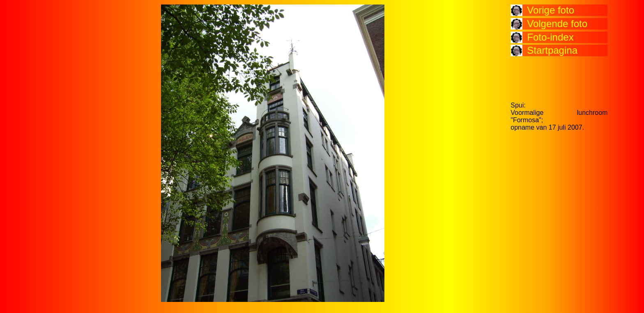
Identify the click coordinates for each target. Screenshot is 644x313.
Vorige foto (551, 10)
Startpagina (552, 50)
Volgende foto (557, 24)
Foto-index (550, 37)
